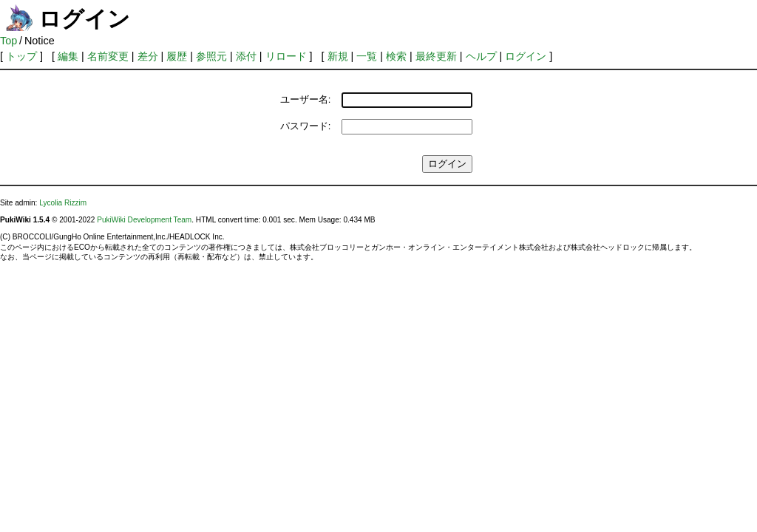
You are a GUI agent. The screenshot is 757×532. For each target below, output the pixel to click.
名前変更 (108, 56)
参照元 (211, 56)
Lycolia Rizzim (63, 203)
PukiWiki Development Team (144, 220)
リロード (286, 56)
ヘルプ (481, 56)
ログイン (526, 56)
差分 (148, 56)
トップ (21, 56)
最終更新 (436, 56)
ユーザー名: (306, 99)
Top (9, 41)
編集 (68, 56)
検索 (396, 56)
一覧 (367, 56)
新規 (338, 56)
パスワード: (306, 126)
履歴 (177, 56)
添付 (246, 56)
